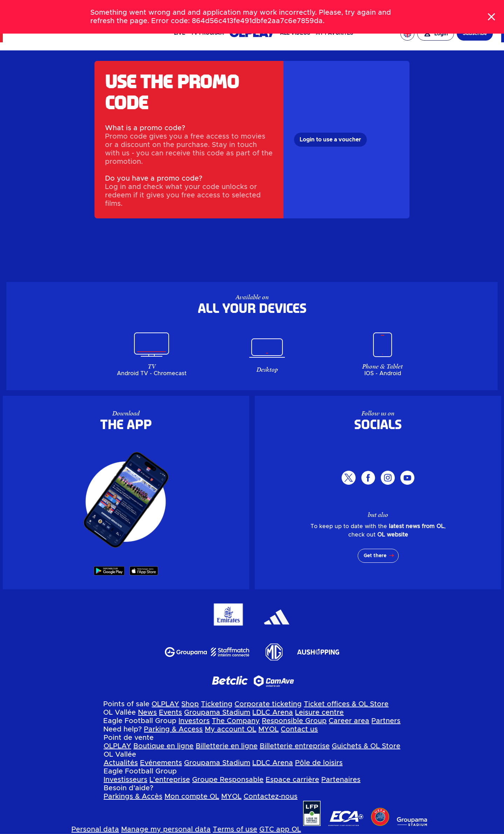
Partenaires (341, 780)
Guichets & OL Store (366, 746)
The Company (236, 721)
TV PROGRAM (207, 33)
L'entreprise (170, 780)
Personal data (95, 829)
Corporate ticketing (268, 704)
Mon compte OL (192, 797)
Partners (386, 721)
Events (170, 713)
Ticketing (217, 704)
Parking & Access (173, 729)
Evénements (161, 763)
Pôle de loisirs (319, 763)
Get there (375, 556)
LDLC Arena (273, 713)
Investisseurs (125, 780)
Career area (349, 721)
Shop (190, 704)
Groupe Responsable (228, 780)
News (147, 713)
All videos (295, 33)
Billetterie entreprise (295, 746)
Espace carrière (292, 780)
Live (180, 33)
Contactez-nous (271, 797)
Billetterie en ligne (227, 746)
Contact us (299, 729)
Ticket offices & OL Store (346, 704)
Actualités (121, 763)
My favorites (334, 33)
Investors (194, 721)
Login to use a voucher (330, 140)
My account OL (230, 729)
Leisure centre (319, 713)
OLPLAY (165, 704)
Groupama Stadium (217, 713)
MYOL (268, 729)
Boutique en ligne (163, 746)
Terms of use (235, 829)
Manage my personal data (166, 829)
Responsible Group (294, 721)
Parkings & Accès (133, 797)
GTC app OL (280, 829)
